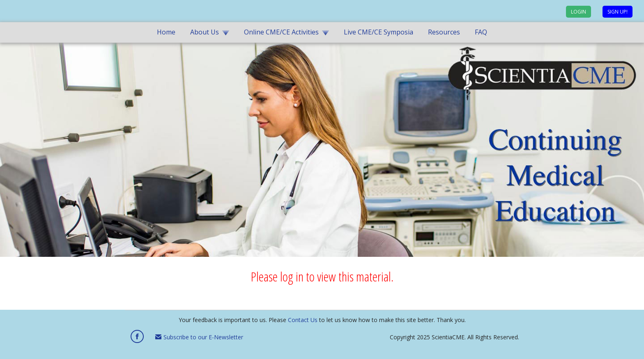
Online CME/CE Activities (281, 32)
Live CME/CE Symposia (378, 32)
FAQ (481, 32)
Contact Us (303, 320)
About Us (205, 32)
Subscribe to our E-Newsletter (199, 337)
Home (166, 32)
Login (578, 12)
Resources (444, 32)
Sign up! (618, 12)
